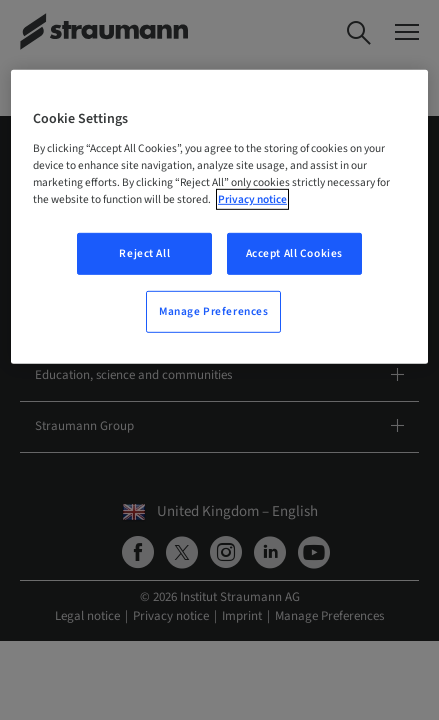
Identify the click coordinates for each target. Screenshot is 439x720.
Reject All (144, 253)
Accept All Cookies (294, 253)
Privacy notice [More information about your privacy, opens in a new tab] (252, 199)
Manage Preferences (213, 311)
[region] (219, 217)
